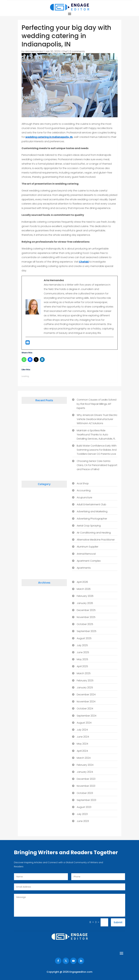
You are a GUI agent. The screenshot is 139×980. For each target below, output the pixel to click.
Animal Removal (86, 554)
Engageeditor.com (81, 972)
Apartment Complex (89, 561)
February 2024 (85, 765)
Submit (118, 922)
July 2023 (82, 814)
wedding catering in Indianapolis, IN (49, 137)
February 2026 (85, 596)
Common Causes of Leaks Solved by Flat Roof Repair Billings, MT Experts (97, 404)
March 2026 (84, 589)
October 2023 (85, 793)
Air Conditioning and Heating (94, 533)
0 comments (77, 51)
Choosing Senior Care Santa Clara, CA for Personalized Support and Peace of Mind (97, 465)
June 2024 (83, 737)
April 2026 (82, 582)
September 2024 (87, 716)
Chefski (84, 262)
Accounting (84, 490)
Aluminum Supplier (88, 547)
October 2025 (85, 624)
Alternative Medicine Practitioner (96, 540)
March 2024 (84, 758)
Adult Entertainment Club (91, 504)
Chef (65, 51)
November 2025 (86, 617)
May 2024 (82, 744)
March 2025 (84, 673)
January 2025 (85, 688)
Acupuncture (84, 497)
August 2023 (84, 807)
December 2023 (86, 779)
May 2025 (82, 659)
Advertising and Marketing (92, 511)
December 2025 (86, 610)
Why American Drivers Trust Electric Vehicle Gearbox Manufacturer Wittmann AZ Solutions (97, 419)
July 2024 (82, 730)
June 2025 (83, 652)
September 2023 (86, 800)
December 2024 (86, 695)
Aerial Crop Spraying (89, 526)
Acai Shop (83, 483)
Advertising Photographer (92, 519)
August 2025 (84, 638)
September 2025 (87, 631)
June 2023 (83, 821)
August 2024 (84, 723)
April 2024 (82, 751)
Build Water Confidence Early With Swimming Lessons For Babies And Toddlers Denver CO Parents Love (97, 450)
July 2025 (82, 645)
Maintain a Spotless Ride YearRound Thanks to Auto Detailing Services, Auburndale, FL (96, 435)
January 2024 (85, 772)
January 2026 (85, 603)
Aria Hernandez (34, 51)
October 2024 (85, 709)
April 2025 (82, 666)
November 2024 (86, 702)
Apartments (84, 568)
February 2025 (85, 681)
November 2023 (86, 786)
